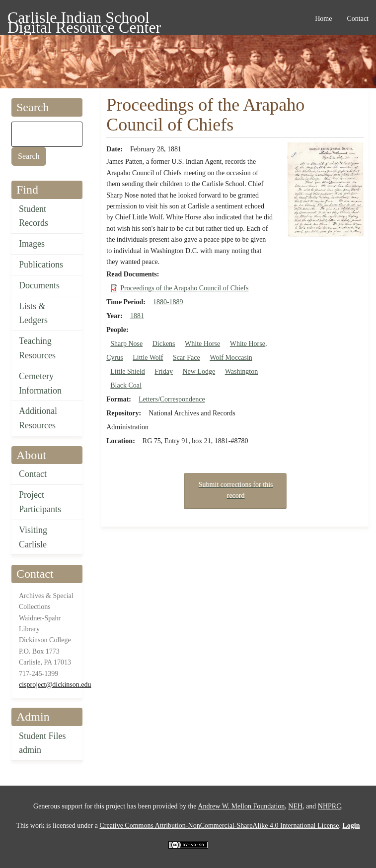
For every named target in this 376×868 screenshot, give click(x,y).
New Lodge (199, 371)
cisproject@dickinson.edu (55, 685)
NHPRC (330, 806)
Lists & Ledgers (33, 313)
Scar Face (187, 358)
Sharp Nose (126, 344)
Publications (41, 265)
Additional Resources (38, 418)
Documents (39, 285)
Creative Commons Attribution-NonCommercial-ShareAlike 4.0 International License (219, 826)
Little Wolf (148, 358)
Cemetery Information (40, 383)
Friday (164, 371)
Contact (33, 474)
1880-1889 (168, 302)
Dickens (164, 344)
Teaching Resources (37, 348)
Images (32, 244)
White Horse (202, 344)
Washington (242, 371)
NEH (295, 806)
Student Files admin (42, 743)
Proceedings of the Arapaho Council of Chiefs (184, 288)
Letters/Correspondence (172, 399)
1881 (137, 316)
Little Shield (128, 371)
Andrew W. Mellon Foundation (241, 806)
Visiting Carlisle (33, 537)
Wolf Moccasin (231, 358)
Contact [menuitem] (358, 19)
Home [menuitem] (323, 19)
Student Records (34, 216)
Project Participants (40, 502)
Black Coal (126, 385)
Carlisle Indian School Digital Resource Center (84, 19)
